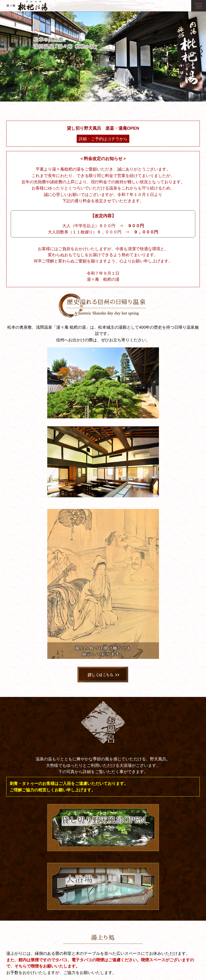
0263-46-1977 (68, 966)
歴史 (144, 958)
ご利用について (174, 968)
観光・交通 (171, 958)
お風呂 (145, 963)
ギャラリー (171, 954)
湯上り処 (146, 968)
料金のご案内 (172, 963)
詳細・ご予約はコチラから (116, 178)
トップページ (149, 954)
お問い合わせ (194, 954)
